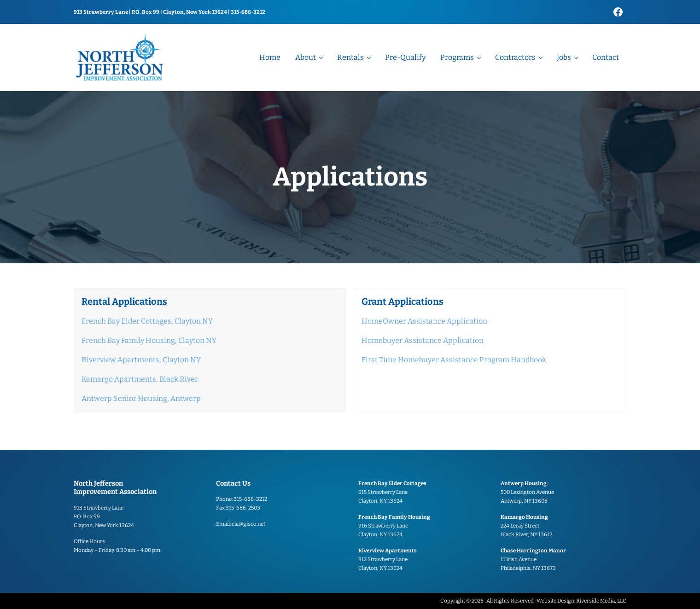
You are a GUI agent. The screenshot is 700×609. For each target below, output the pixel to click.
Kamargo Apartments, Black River (140, 379)
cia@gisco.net (248, 524)
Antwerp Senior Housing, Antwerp (141, 398)
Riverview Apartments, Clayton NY (141, 360)
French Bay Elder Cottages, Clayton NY (147, 321)
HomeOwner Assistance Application (424, 321)
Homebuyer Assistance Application (423, 340)
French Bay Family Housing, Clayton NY (149, 340)
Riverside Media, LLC (601, 601)
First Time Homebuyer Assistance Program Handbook (454, 360)
